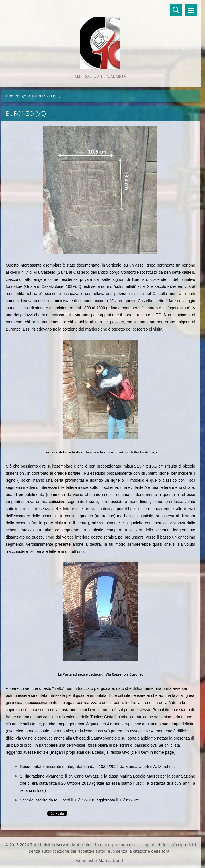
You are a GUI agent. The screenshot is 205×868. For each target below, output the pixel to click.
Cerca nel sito (176, 10)
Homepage (16, 96)
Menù (191, 10)
